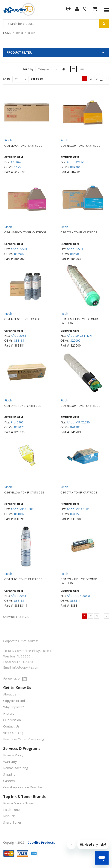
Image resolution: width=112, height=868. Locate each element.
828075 (19, 427)
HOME (7, 33)
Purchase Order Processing (24, 739)
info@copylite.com (26, 667)
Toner (19, 33)
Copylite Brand (14, 701)
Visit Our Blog (13, 733)
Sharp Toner (12, 822)
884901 (75, 167)
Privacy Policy (13, 755)
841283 (75, 427)
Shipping (9, 774)
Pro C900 (17, 422)
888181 (19, 340)
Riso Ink (9, 816)
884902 (19, 254)
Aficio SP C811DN (79, 336)
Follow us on (15, 678)
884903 (75, 254)
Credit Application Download (24, 787)
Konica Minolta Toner (19, 803)
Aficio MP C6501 (78, 509)
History (9, 713)
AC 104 (16, 162)
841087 (19, 514)
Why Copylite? (14, 707)
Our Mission (12, 720)
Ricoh (32, 33)
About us (10, 694)
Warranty (10, 761)
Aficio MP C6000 (22, 509)
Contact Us (11, 726)
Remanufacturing (16, 768)
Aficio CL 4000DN (79, 596)
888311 (75, 601)
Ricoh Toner (12, 809)
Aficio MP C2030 (78, 422)
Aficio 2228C (75, 162)
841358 (75, 514)
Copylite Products (41, 842)
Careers (9, 781)
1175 (18, 167)
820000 (75, 340)
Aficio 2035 (18, 336)
